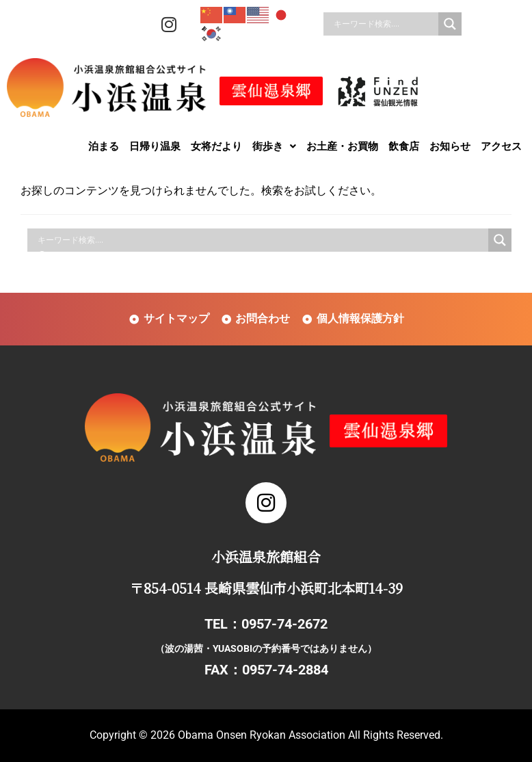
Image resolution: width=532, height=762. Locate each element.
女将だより (216, 146)
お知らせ (450, 146)
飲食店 (404, 146)
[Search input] (384, 24)
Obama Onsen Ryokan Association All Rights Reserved (309, 735)
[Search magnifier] (450, 24)
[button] (274, 146)
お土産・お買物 (342, 146)
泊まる (104, 146)
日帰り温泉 (155, 146)
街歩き (274, 146)
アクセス (501, 146)
